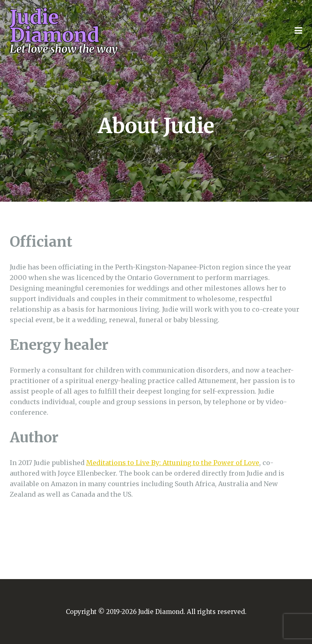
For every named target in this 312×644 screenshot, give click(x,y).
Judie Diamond (67, 31)
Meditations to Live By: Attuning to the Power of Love (173, 463)
